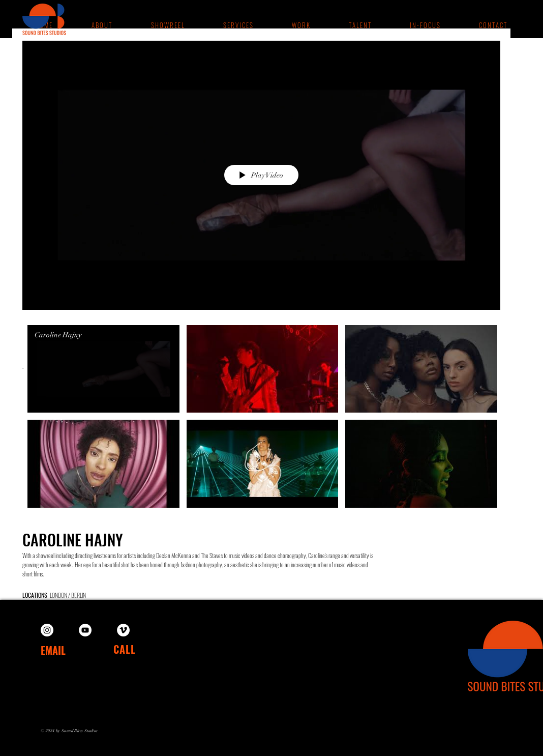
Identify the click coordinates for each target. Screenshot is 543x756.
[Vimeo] (123, 630)
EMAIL (53, 650)
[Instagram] (47, 630)
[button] (300, 25)
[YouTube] (85, 630)
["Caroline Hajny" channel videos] (261, 419)
